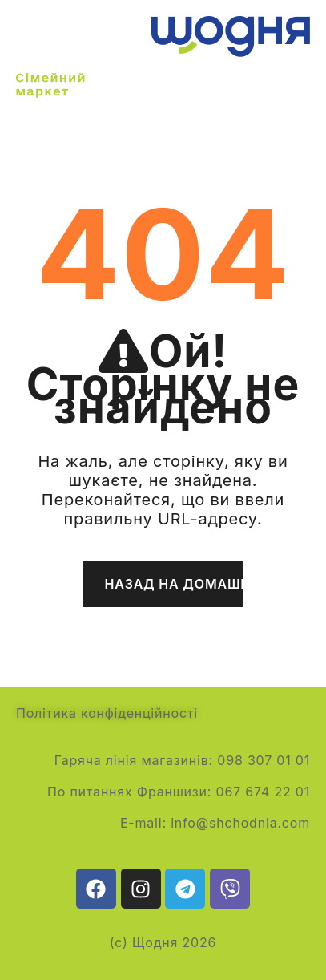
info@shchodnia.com (240, 823)
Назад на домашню (174, 584)
